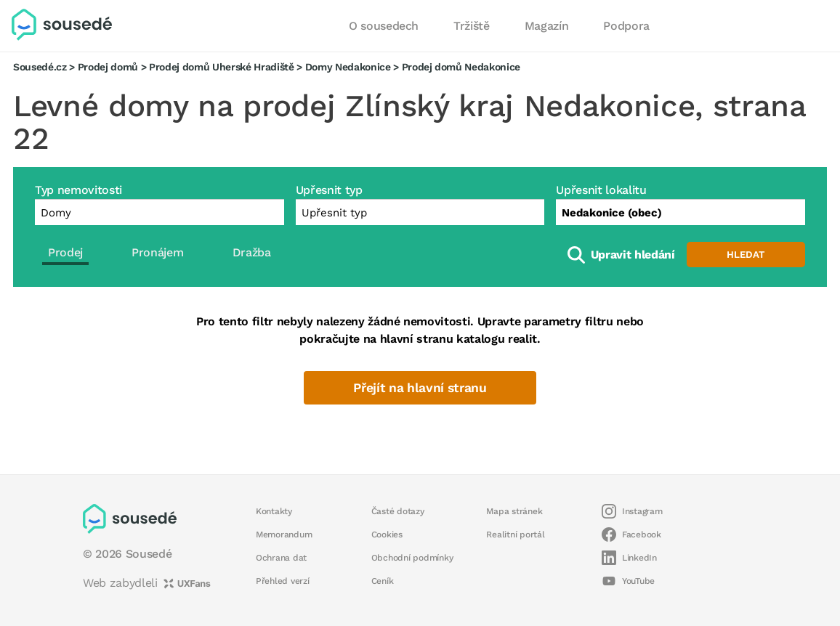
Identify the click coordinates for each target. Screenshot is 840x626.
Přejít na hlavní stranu (420, 388)
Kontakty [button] (274, 511)
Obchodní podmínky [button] (412, 558)
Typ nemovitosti (78, 190)
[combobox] (681, 212)
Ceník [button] (383, 581)
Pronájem (157, 252)
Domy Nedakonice (348, 67)
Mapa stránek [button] (514, 511)
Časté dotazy (398, 511)
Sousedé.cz (40, 67)
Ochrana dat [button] (281, 558)
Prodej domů (108, 67)
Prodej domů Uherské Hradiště (222, 67)
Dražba (252, 252)
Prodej (65, 252)
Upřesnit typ (329, 190)
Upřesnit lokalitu (601, 190)
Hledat (746, 255)
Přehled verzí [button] (283, 581)
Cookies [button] (387, 534)
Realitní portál (515, 534)
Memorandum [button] (284, 534)
